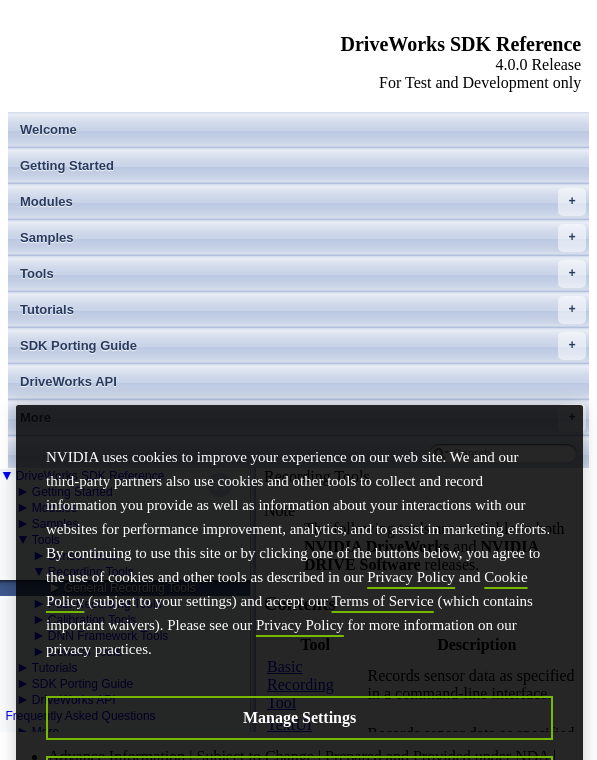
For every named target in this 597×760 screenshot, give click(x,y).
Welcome (48, 129)
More (303, 418)
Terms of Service (383, 623)
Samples (303, 238)
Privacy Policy (411, 599)
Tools (303, 274)
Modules (303, 202)
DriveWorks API (68, 381)
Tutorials (303, 310)
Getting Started (67, 165)
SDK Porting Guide (303, 346)
